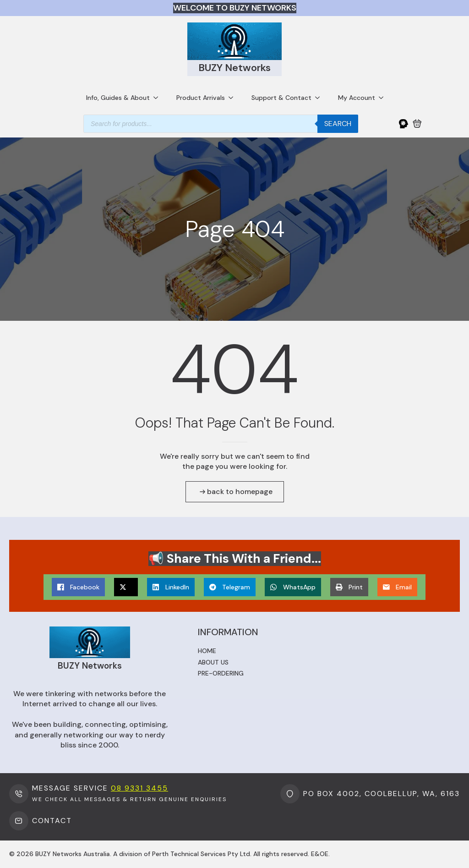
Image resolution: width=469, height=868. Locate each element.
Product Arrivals (201, 98)
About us (213, 662)
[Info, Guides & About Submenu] (158, 98)
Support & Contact (281, 98)
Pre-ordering (221, 673)
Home (207, 651)
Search (338, 124)
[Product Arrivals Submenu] (234, 98)
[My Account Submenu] (384, 98)
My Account (357, 98)
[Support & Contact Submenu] (320, 98)
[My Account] (404, 124)
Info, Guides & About (118, 98)
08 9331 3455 (139, 788)
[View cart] (417, 124)
